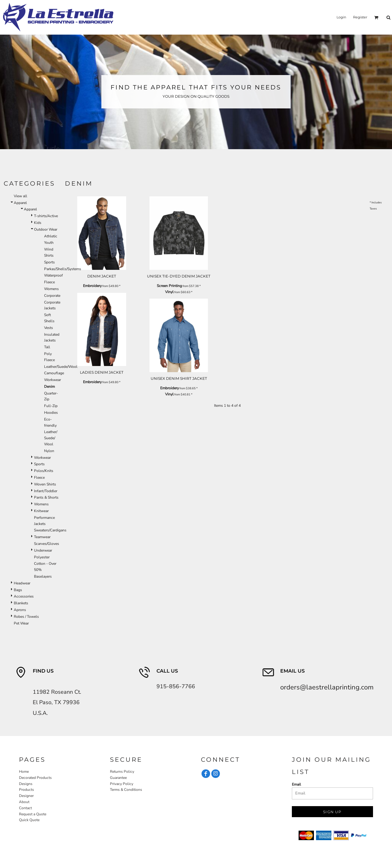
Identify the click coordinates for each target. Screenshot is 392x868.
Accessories (24, 596)
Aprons (20, 610)
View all (21, 196)
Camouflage (54, 373)
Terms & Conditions (126, 790)
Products (26, 790)
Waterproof (53, 275)
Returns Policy (122, 772)
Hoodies (51, 413)
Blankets (21, 603)
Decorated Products (35, 778)
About (24, 802)
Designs (26, 784)
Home (24, 772)
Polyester (42, 557)
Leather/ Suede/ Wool (51, 438)
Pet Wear (21, 623)
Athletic (51, 236)
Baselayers (43, 576)
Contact (25, 808)
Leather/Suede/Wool (61, 367)
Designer (26, 796)
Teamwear (42, 537)
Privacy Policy (122, 784)
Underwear (43, 550)
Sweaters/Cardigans (50, 530)
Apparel (20, 203)
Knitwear (41, 511)
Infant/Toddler (46, 491)
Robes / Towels (26, 617)
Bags (18, 590)
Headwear (22, 583)
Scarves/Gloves (47, 544)
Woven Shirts (45, 484)
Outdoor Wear (46, 229)
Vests (49, 328)
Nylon (49, 451)
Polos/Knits (44, 471)
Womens (51, 289)
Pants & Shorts (46, 497)
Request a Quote (33, 814)
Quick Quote (29, 820)
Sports (49, 262)
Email (296, 784)
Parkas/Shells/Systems (63, 269)
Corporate (52, 296)
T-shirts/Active (46, 216)
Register (360, 17)
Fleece (49, 282)
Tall (47, 347)
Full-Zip (51, 406)
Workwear (53, 380)
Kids (38, 223)
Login (341, 17)
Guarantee (118, 778)
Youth (49, 243)
